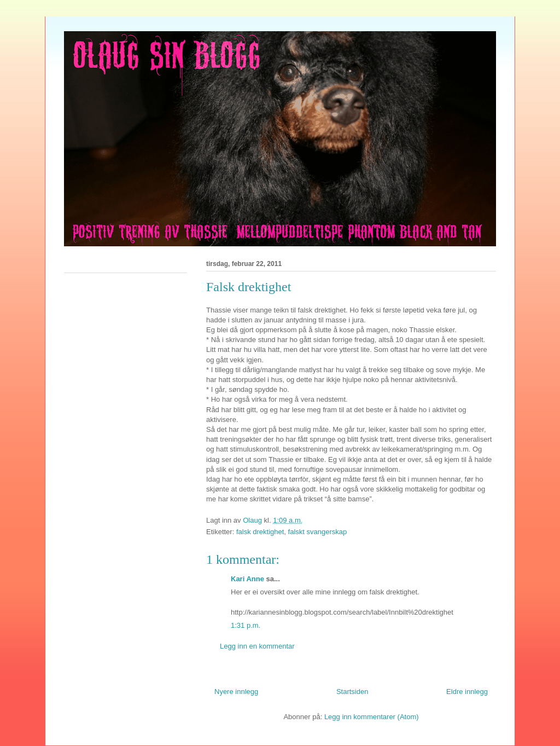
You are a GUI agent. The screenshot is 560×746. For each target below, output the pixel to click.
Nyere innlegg (236, 692)
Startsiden (352, 692)
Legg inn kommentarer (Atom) (372, 717)
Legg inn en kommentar (257, 646)
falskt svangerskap (318, 532)
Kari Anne (247, 579)
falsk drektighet (260, 532)
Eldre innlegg (467, 692)
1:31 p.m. (246, 625)
